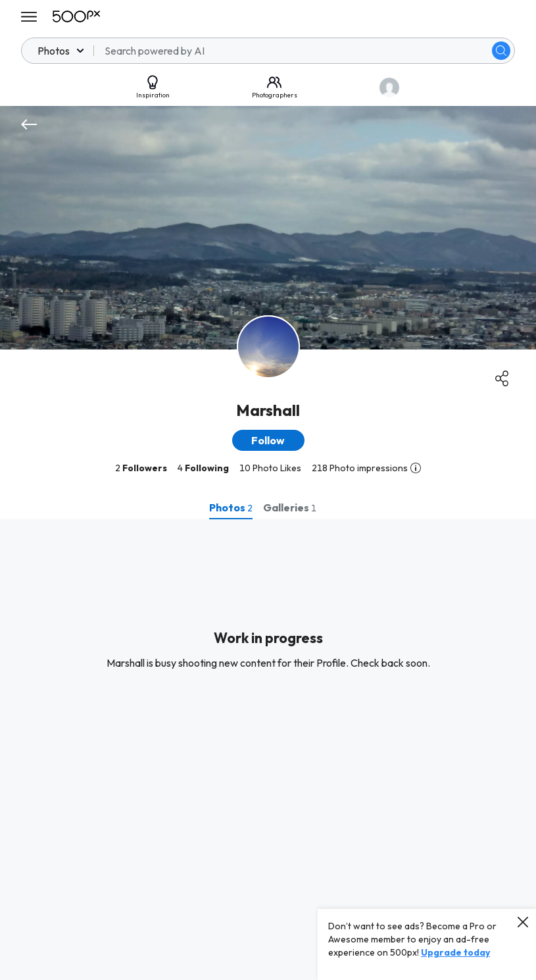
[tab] (231, 507)
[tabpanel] (268, 750)
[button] (268, 440)
